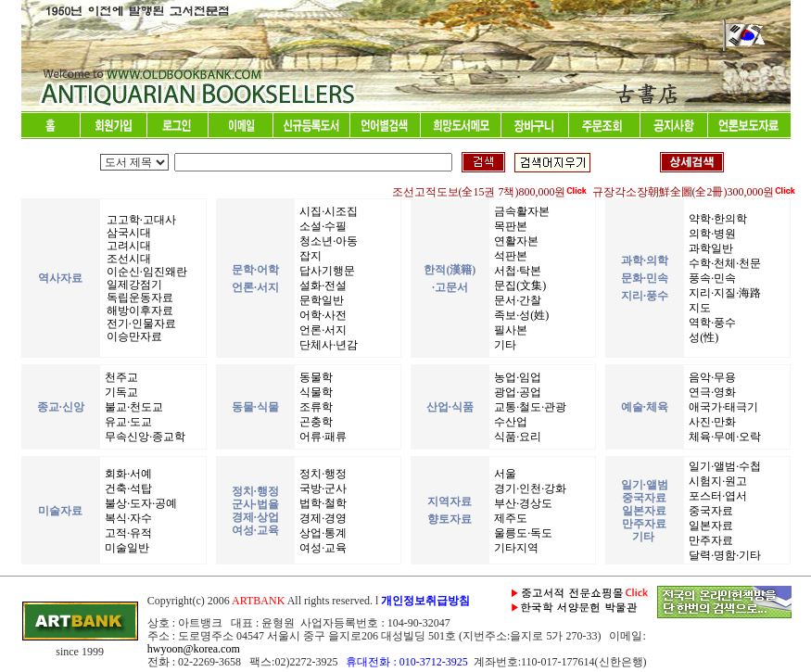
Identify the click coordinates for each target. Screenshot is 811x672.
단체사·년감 (327, 345)
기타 (504, 345)
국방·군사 (322, 488)
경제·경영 (322, 518)
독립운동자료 (139, 298)
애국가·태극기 (722, 407)
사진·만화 (711, 422)
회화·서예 (127, 474)
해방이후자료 (139, 311)
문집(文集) (519, 285)
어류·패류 (322, 437)
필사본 (509, 330)
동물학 (315, 377)
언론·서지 (322, 330)
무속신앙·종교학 (144, 437)
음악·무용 (711, 377)
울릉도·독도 (522, 533)
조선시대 (127, 259)
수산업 (509, 422)
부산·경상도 (522, 503)
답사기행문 (326, 271)
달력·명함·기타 (723, 555)
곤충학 (315, 422)
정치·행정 (322, 474)
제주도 (509, 518)
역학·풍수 (711, 323)
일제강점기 (133, 285)
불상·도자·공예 (139, 503)
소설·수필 (322, 226)
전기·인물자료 (140, 323)
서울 (504, 474)
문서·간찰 (516, 300)
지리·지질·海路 (723, 293)
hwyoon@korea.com (194, 649)
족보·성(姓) (520, 315)
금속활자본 (520, 211)
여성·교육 (322, 548)
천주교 (120, 377)
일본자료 (710, 526)
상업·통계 (322, 533)
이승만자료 (133, 336)
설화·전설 (322, 285)
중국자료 (710, 511)
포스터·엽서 (716, 496)
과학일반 (710, 248)
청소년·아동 (327, 241)
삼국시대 (127, 233)
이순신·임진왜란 (146, 272)
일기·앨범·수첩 (723, 466)
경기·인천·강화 (529, 488)
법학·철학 (322, 503)
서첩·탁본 (516, 271)
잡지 (309, 256)
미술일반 (126, 548)
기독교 (120, 392)
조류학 (315, 407)
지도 (698, 308)
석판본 (509, 256)
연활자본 (515, 241)
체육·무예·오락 (723, 437)
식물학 (315, 392)
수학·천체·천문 (723, 263)
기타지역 (515, 548)
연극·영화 (711, 392)
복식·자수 (127, 518)
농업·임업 (516, 377)
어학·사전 (322, 315)
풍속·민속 (711, 278)
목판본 (509, 226)
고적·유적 (127, 533)
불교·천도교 (133, 407)
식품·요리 (516, 437)
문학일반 (320, 300)
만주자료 (710, 540)
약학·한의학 (716, 219)
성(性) (702, 337)
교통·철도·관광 (529, 407)
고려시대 (127, 246)
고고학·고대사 (140, 220)
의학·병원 (711, 234)
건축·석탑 (127, 488)
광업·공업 (516, 392)
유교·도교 (127, 422)
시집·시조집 (327, 211)
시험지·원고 (716, 481)
